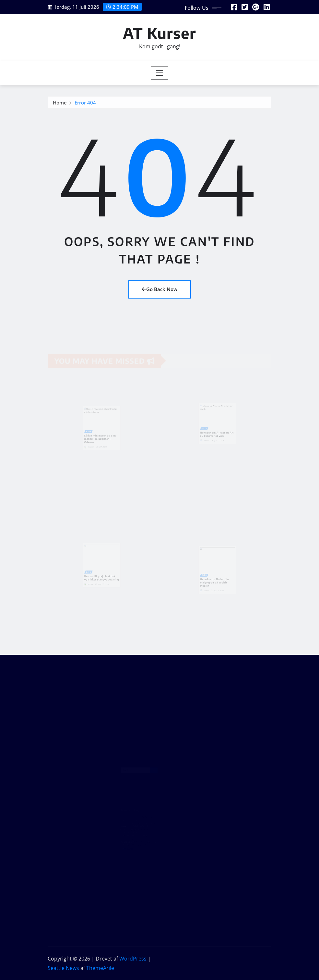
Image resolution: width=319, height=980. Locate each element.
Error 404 (85, 104)
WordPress (133, 959)
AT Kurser (159, 33)
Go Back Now (160, 289)
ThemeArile (100, 968)
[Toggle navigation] (160, 73)
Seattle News (63, 968)
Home (60, 104)
